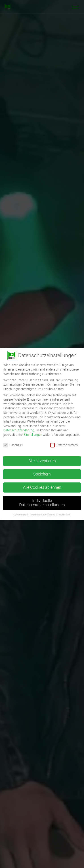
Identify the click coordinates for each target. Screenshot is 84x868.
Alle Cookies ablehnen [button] (42, 487)
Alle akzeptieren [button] (42, 461)
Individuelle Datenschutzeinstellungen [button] (42, 503)
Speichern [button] (42, 474)
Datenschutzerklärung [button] (44, 515)
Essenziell (13, 445)
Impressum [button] (64, 515)
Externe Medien (64, 445)
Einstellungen (33, 435)
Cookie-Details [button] (21, 515)
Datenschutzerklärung (19, 430)
